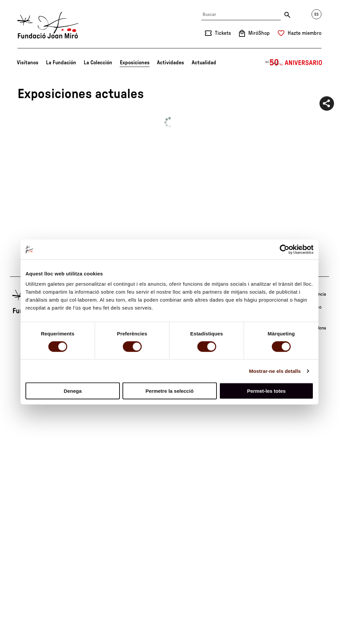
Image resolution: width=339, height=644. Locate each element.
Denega (73, 391)
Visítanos (28, 63)
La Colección (98, 63)
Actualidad (204, 63)
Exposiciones (135, 63)
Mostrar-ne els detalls (275, 371)
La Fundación (61, 63)
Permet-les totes (266, 391)
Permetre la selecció (169, 391)
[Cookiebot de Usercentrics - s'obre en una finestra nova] (285, 249)
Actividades (170, 63)
